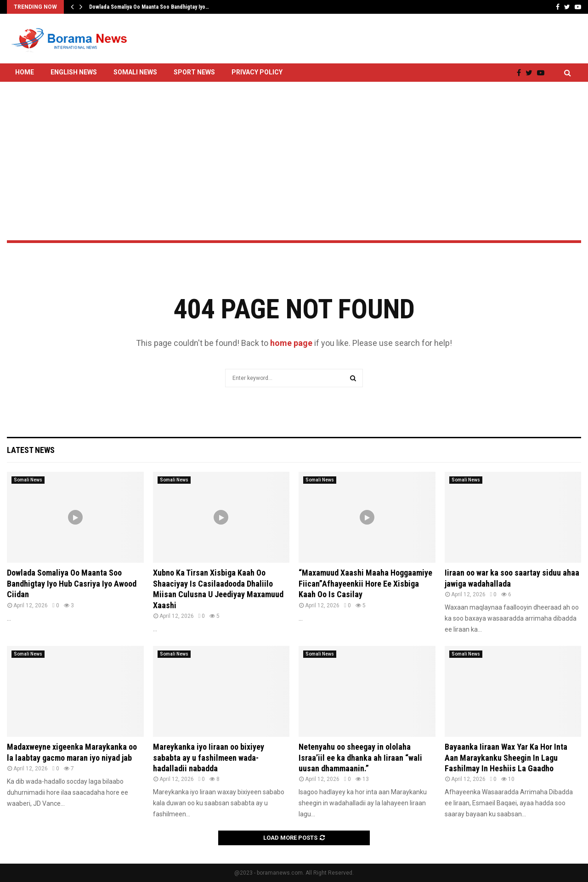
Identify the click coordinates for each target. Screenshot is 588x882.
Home (25, 72)
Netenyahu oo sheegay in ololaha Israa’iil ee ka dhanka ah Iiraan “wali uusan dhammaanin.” (360, 758)
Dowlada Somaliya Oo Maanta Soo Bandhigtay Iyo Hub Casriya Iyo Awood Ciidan (72, 583)
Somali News (135, 72)
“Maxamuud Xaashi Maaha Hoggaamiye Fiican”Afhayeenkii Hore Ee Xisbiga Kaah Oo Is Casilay (365, 583)
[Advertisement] (294, 137)
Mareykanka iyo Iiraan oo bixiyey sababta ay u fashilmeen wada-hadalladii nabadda (209, 758)
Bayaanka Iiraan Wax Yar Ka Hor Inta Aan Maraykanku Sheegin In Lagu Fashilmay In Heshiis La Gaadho (506, 758)
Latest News (31, 450)
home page (291, 343)
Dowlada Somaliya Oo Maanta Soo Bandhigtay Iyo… (149, 7)
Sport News (194, 72)
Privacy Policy (257, 72)
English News (74, 72)
